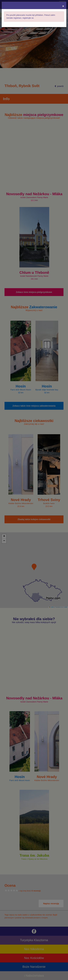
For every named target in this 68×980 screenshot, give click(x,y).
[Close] (63, 6)
